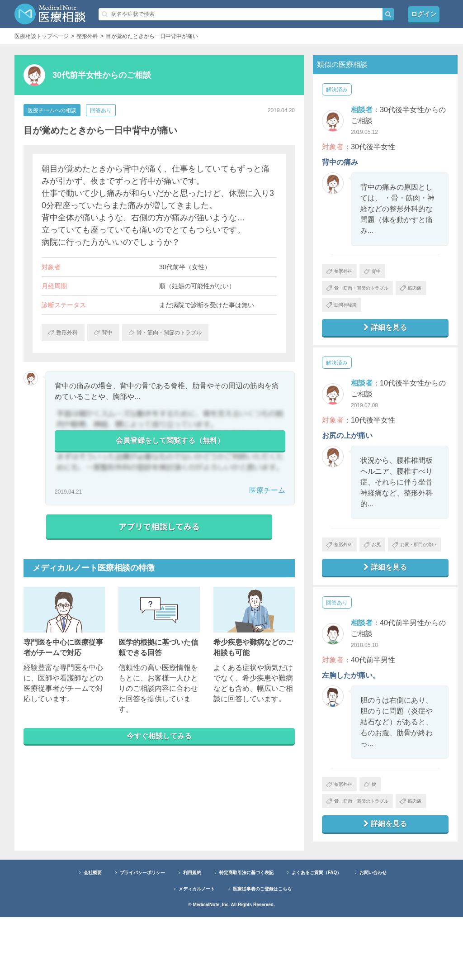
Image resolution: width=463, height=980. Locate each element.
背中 (384, 273)
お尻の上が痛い (347, 446)
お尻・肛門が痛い (354, 577)
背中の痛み (340, 162)
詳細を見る (385, 338)
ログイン (424, 14)
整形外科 (343, 273)
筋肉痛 (341, 313)
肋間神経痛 (386, 313)
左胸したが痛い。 (351, 711)
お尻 (384, 557)
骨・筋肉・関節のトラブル (365, 293)
